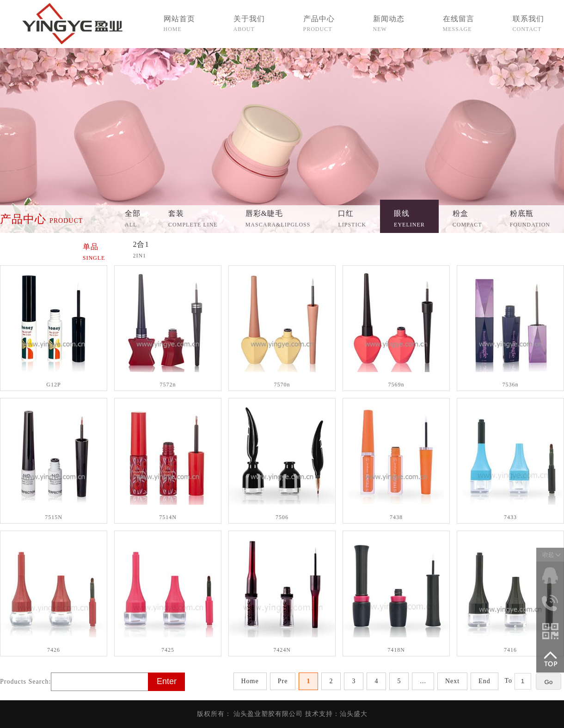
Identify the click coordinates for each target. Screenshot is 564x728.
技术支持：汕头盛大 (336, 714)
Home (250, 681)
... (423, 681)
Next (452, 681)
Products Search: (25, 682)
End (484, 681)
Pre (283, 681)
